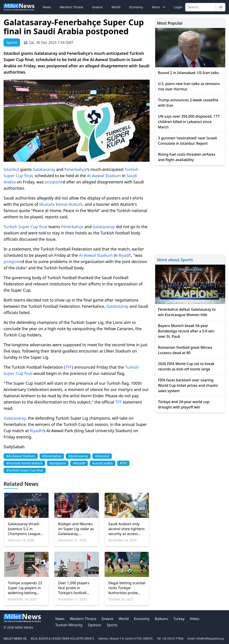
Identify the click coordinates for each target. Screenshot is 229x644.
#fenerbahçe (52, 456)
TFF (69, 367)
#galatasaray (78, 456)
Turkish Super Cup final (25, 227)
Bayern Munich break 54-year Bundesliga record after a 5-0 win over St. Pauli (186, 331)
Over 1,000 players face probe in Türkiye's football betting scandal (74, 588)
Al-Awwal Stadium (104, 176)
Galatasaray (44, 169)
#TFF (123, 463)
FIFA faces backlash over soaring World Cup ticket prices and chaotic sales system (188, 385)
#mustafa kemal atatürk (24, 463)
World (116, 7)
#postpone (58, 463)
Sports (112, 625)
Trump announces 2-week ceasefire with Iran (188, 103)
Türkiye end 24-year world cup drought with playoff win (184, 404)
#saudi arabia (103, 463)
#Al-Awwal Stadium (21, 456)
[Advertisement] (190, 209)
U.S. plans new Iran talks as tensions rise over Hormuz (189, 86)
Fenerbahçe (75, 169)
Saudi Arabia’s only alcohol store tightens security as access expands (126, 529)
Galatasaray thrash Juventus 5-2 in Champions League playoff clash (24, 529)
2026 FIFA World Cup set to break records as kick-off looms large (186, 366)
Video (195, 619)
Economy (136, 7)
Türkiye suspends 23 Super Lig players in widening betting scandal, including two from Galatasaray (26, 588)
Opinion (95, 625)
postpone (54, 182)
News (47, 7)
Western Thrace (71, 7)
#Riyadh (79, 463)
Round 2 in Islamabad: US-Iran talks (188, 73)
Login (178, 7)
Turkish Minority (69, 625)
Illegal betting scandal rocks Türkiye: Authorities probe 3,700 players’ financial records (127, 588)
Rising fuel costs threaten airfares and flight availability (187, 157)
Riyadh (125, 255)
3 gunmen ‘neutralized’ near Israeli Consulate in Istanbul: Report (187, 141)
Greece (97, 7)
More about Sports (175, 260)
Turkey (179, 619)
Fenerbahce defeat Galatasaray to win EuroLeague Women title (187, 312)
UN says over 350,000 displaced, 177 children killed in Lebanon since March (189, 122)
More (159, 7)
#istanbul (102, 456)
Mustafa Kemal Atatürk (61, 204)
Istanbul (11, 169)
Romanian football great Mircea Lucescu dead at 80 (185, 350)
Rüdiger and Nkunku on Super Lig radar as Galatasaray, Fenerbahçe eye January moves (76, 529)
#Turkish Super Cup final (25, 470)
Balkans (161, 619)
